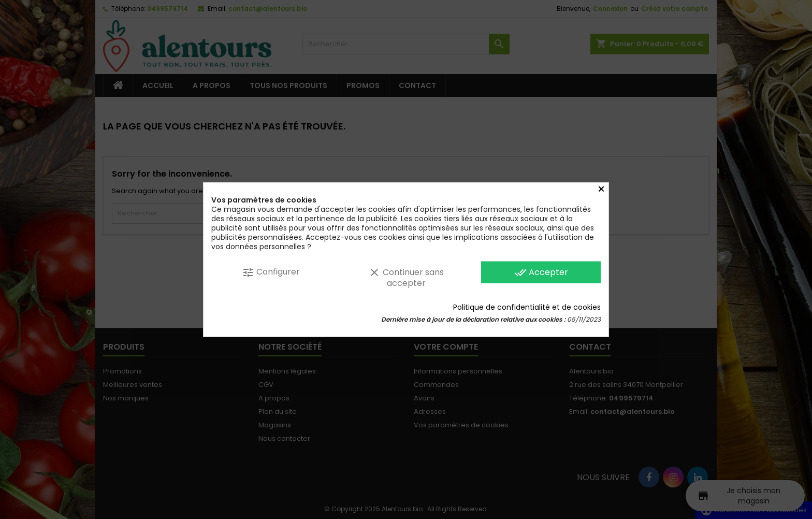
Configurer (271, 272)
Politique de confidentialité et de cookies (527, 307)
